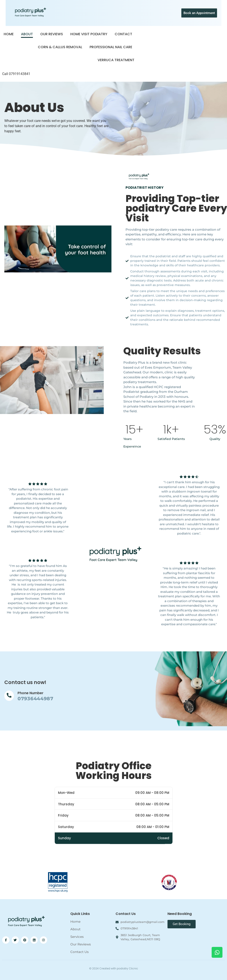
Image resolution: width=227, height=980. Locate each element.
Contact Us (80, 952)
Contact (123, 34)
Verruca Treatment (116, 60)
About (27, 34)
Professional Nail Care (111, 47)
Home (9, 34)
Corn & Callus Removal (60, 47)
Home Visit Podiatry (89, 34)
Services (77, 937)
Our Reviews (52, 34)
